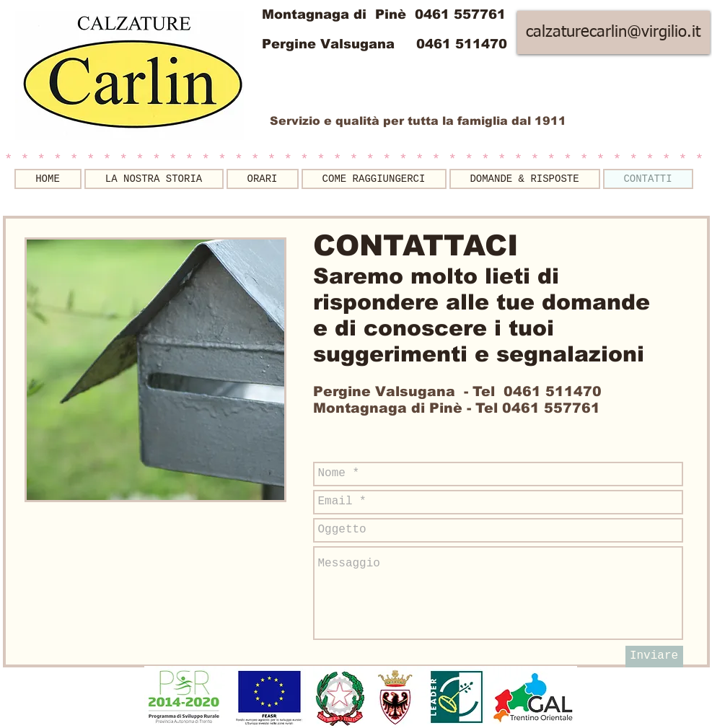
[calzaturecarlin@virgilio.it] (614, 32)
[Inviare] (654, 657)
